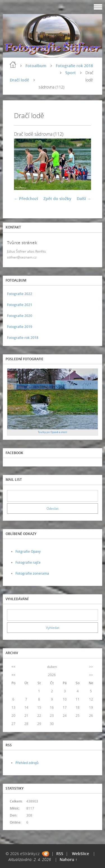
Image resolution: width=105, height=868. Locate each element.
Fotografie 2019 (20, 327)
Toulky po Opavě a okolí (53, 432)
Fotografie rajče (28, 562)
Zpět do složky (57, 199)
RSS (60, 854)
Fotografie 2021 (20, 305)
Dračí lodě (19, 80)
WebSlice (81, 854)
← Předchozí (26, 199)
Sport (71, 73)
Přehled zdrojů (27, 763)
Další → (84, 199)
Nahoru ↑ (68, 859)
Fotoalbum (36, 66)
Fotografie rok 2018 (74, 66)
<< (13, 667)
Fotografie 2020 (20, 316)
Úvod (13, 65)
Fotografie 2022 (20, 294)
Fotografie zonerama (32, 573)
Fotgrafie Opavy (28, 551)
